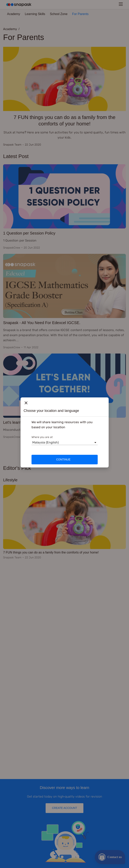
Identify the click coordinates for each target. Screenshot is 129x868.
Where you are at (42, 437)
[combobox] (32, 442)
